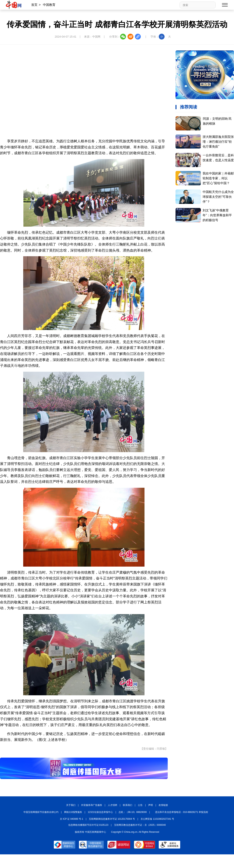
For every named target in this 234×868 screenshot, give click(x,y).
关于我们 (71, 805)
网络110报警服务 (73, 812)
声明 (151, 805)
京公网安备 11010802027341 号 (157, 819)
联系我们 (128, 805)
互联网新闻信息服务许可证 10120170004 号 (112, 819)
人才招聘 (113, 805)
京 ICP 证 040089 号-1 (72, 819)
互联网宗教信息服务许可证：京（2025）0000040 (140, 825)
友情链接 (163, 805)
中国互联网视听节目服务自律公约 (41, 812)
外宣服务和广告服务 (92, 805)
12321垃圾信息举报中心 (100, 812)
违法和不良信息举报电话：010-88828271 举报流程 (182, 812)
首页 (34, 5)
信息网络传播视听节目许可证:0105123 (88, 825)
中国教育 (49, 5)
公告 (140, 805)
